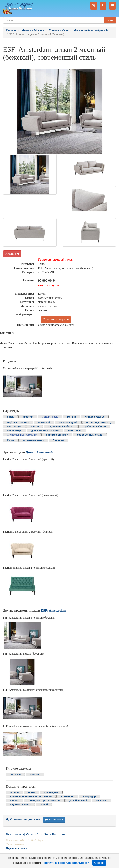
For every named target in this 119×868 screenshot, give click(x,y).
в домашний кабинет (61, 426)
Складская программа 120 (44, 800)
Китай (11, 440)
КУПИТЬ (12, 254)
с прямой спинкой (57, 435)
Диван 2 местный (39, 452)
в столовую (14, 426)
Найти (110, 20)
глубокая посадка (18, 422)
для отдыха (51, 792)
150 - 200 (15, 775)
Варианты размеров (56, 320)
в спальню (67, 796)
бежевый (58, 440)
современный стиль (90, 435)
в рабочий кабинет (94, 426)
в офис (14, 800)
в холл (35, 426)
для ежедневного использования (31, 796)
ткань (31, 792)
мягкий (72, 417)
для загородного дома (45, 431)
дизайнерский (78, 800)
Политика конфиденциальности (67, 863)
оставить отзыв (54, 820)
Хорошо (99, 863)
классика (101, 800)
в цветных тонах (20, 805)
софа (10, 417)
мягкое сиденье (95, 417)
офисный (44, 422)
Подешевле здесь (17, 848)
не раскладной (68, 422)
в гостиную (75, 431)
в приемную (15, 431)
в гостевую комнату (99, 422)
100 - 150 (35, 775)
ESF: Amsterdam (54, 610)
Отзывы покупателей (23, 819)
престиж (28, 417)
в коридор (89, 796)
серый (44, 805)
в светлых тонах (34, 440)
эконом (15, 792)
